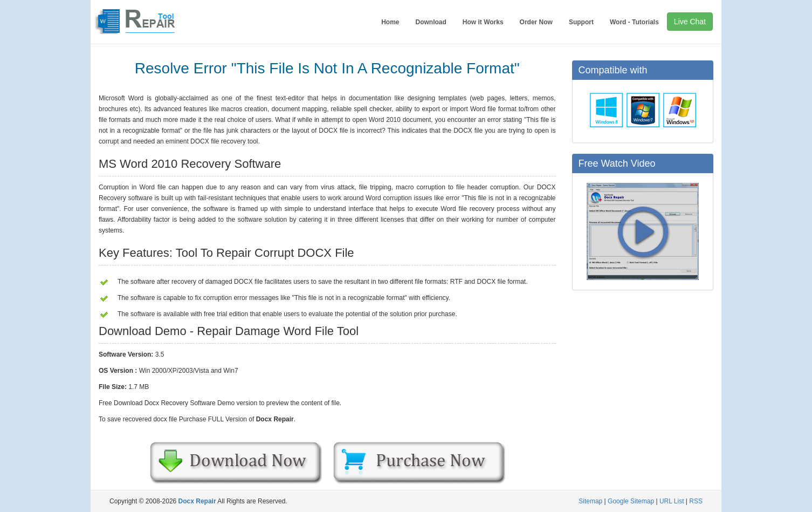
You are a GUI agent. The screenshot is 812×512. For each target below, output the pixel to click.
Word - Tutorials (634, 22)
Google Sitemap (631, 501)
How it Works (483, 22)
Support (581, 22)
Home (390, 22)
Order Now (536, 22)
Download (431, 22)
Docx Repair (197, 501)
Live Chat (690, 22)
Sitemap (590, 501)
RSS (696, 501)
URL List (672, 501)
